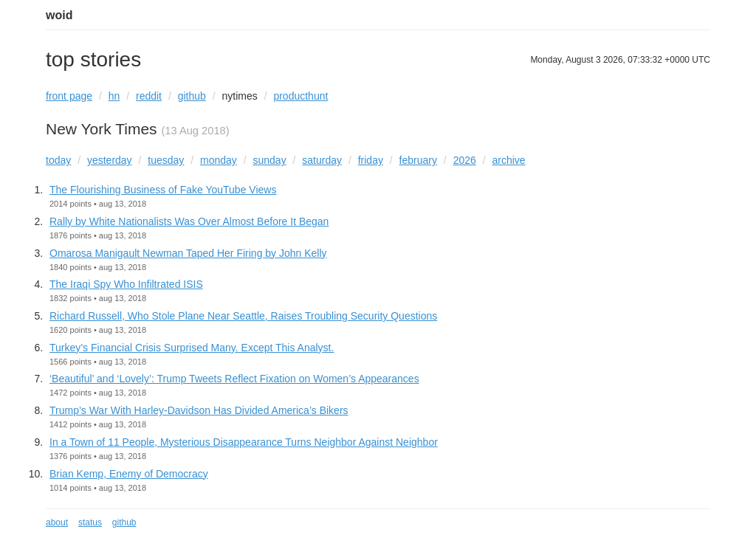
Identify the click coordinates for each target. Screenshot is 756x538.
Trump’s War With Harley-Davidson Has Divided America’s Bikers (199, 410)
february (418, 160)
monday (219, 160)
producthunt (300, 96)
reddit (149, 96)
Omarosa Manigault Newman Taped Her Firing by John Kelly (188, 253)
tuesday (166, 160)
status (90, 523)
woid (59, 15)
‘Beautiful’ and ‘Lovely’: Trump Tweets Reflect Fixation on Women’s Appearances (234, 379)
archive (508, 160)
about (57, 523)
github (192, 96)
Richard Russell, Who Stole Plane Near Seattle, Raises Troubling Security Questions (243, 316)
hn (114, 96)
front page (69, 96)
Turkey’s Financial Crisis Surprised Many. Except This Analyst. (192, 348)
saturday (322, 160)
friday (371, 160)
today (58, 160)
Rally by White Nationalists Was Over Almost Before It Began (189, 221)
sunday (270, 160)
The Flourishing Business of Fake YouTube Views (163, 190)
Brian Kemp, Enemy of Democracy (129, 474)
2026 (465, 160)
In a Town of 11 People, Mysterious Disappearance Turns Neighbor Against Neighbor (244, 442)
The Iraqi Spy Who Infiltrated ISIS (126, 284)
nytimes (240, 96)
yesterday (110, 160)
